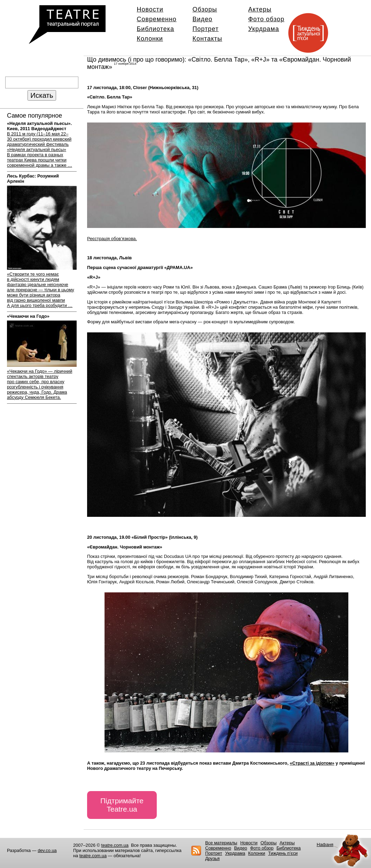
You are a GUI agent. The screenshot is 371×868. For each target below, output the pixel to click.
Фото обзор (266, 19)
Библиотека (156, 29)
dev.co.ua (47, 850)
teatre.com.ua (115, 845)
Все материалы (221, 843)
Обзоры (205, 9)
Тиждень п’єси (283, 853)
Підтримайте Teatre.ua (122, 805)
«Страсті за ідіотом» (312, 763)
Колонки (150, 39)
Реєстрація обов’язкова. (112, 239)
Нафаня (325, 845)
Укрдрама (264, 29)
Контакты (207, 39)
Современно (157, 19)
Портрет (206, 29)
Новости (150, 9)
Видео (203, 19)
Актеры (260, 9)
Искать (42, 95)
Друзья (212, 858)
